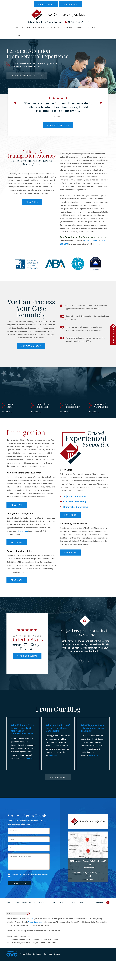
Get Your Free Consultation (27, 76)
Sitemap (57, 954)
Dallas (87, 241)
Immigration (38, 28)
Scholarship (53, 28)
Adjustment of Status (75, 496)
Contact (18, 36)
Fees (87, 28)
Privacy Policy (25, 954)
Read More (32, 202)
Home (16, 28)
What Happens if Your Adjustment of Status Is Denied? (93, 728)
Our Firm (26, 28)
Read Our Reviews (27, 656)
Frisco (30, 922)
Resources (48, 954)
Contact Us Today (31, 346)
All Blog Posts (58, 778)
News (79, 28)
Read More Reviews (58, 125)
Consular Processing (75, 502)
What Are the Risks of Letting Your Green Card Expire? (58, 728)
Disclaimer (36, 874)
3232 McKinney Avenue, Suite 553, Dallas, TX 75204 (88, 863)
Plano (95, 241)
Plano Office (70, 4)
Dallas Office (46, 4)
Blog (94, 28)
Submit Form (19, 883)
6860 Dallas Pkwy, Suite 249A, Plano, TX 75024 (88, 875)
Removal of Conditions (76, 507)
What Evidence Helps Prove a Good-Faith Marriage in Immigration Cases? (23, 729)
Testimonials (68, 28)
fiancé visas (23, 531)
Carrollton (38, 922)
